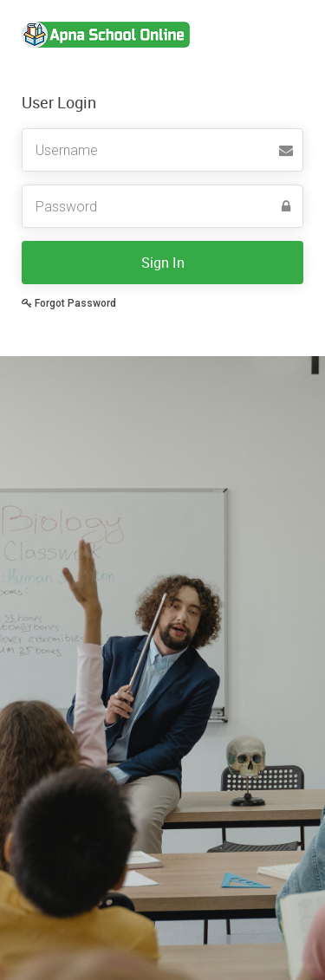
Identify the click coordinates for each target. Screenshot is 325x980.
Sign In (163, 263)
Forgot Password (69, 303)
